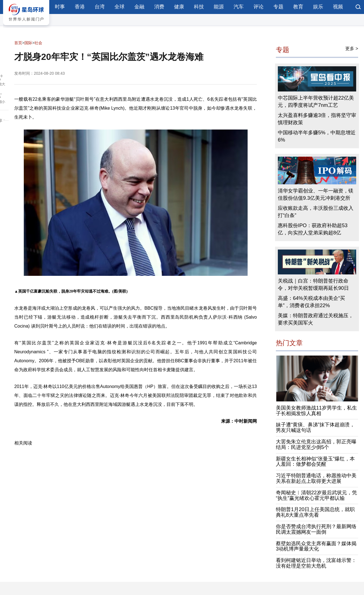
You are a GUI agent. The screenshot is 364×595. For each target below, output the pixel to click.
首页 (18, 43)
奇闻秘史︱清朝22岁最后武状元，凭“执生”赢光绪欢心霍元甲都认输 (316, 495)
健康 (179, 7)
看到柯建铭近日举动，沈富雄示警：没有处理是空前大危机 (316, 563)
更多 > (352, 49)
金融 (139, 7)
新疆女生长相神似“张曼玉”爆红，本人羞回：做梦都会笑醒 (315, 462)
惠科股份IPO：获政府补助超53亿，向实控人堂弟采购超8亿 (313, 229)
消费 (159, 7)
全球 (119, 7)
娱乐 (318, 7)
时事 (60, 7)
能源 (219, 7)
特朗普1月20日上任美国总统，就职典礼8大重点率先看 (315, 512)
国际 (28, 43)
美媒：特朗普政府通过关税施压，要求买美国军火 (316, 319)
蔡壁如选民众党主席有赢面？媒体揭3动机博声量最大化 (316, 546)
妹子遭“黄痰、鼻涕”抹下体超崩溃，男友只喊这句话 (315, 427)
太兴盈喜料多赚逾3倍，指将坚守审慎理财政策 (317, 119)
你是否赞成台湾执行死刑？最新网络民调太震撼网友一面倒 (316, 529)
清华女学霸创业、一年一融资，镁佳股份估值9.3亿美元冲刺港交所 (316, 194)
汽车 (239, 7)
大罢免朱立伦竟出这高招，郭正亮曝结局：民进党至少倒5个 (316, 445)
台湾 (100, 7)
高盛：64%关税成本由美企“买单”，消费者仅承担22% (311, 302)
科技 (199, 7)
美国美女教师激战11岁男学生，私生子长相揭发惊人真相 (316, 411)
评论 (259, 7)
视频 (338, 7)
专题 (278, 7)
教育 (298, 7)
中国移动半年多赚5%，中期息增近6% (317, 136)
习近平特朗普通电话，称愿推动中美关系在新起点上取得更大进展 (316, 478)
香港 (80, 7)
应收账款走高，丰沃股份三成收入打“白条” (316, 212)
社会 (38, 43)
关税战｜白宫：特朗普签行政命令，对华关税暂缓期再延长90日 (313, 284)
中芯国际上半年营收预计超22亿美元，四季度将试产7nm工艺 (316, 102)
